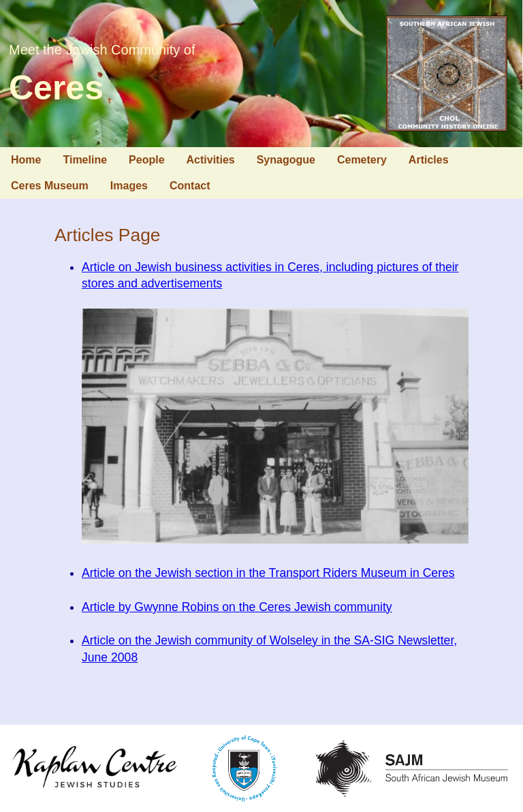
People (146, 160)
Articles (429, 160)
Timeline (85, 160)
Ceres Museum (50, 186)
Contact (190, 186)
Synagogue (286, 160)
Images (129, 186)
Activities (211, 160)
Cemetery (362, 160)
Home (26, 160)
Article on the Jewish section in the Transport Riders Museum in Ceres (268, 573)
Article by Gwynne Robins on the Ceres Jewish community (237, 607)
